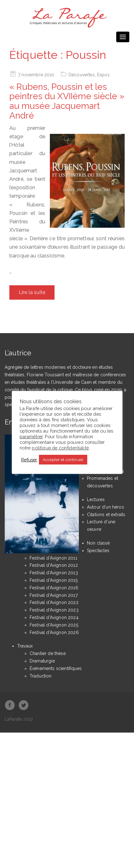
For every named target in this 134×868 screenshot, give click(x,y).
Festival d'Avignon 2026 (54, 632)
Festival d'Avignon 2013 (54, 573)
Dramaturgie (42, 661)
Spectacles (98, 551)
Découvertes (82, 75)
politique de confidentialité (60, 448)
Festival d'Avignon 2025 (54, 625)
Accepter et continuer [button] (63, 460)
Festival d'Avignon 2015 (54, 580)
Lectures (96, 500)
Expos (103, 75)
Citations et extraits (106, 515)
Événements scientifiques (56, 668)
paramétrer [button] (31, 437)
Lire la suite (32, 292)
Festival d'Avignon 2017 (54, 595)
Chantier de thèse (48, 653)
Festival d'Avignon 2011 (53, 558)
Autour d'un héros (105, 507)
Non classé (98, 543)
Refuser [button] (29, 460)
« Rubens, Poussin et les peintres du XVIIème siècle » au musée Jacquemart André (67, 101)
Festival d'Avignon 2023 (54, 610)
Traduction (41, 676)
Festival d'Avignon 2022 (54, 602)
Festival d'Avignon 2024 (54, 617)
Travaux (25, 646)
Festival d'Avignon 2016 (54, 588)
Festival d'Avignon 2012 (54, 565)
